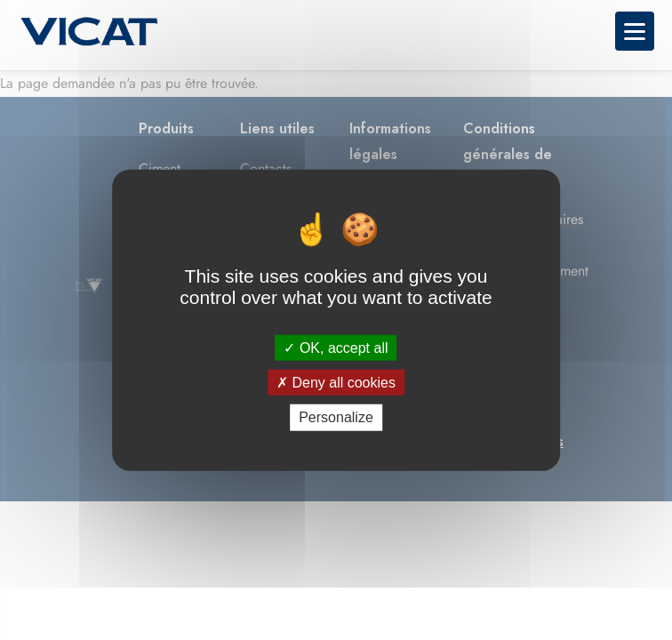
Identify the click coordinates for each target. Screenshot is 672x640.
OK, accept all (336, 348)
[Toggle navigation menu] (635, 31)
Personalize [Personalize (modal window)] (336, 417)
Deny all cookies (336, 383)
